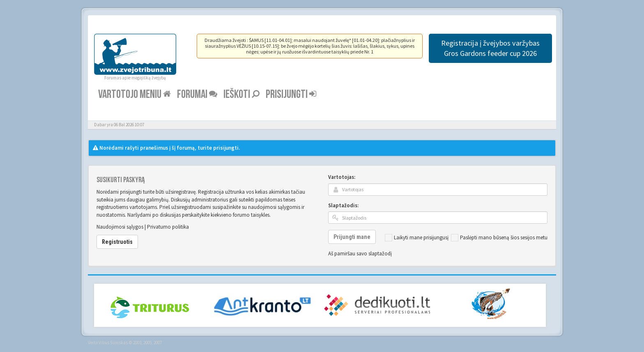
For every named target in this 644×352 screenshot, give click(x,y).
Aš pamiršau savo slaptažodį (360, 254)
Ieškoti (241, 94)
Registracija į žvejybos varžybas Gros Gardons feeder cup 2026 (490, 48)
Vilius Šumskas (113, 343)
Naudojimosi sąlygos (120, 227)
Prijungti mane (352, 237)
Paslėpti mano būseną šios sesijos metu (499, 238)
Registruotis (117, 242)
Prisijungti (291, 94)
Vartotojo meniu (135, 94)
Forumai (197, 94)
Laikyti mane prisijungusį (417, 238)
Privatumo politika (168, 227)
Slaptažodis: (343, 205)
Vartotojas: (342, 177)
